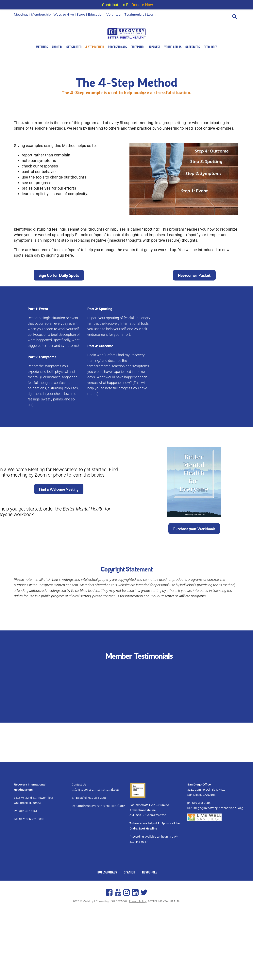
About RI (57, 47)
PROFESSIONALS (106, 872)
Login (151, 15)
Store (81, 15)
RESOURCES (150, 872)
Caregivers (193, 47)
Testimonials (134, 15)
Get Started (74, 47)
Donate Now (142, 5)
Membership (41, 15)
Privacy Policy (138, 901)
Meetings (21, 15)
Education (96, 15)
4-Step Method (95, 47)
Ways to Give (64, 15)
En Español (138, 47)
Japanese (155, 47)
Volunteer (114, 15)
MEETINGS (42, 47)
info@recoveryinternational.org (95, 790)
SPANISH (130, 872)
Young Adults (173, 47)
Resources (211, 47)
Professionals (117, 47)
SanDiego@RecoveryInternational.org (215, 808)
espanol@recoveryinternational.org (99, 806)
